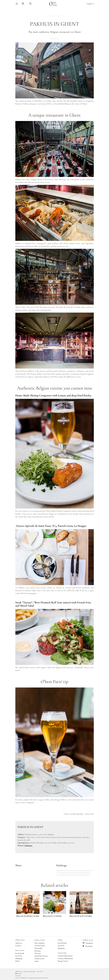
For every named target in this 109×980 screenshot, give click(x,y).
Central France (40, 946)
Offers (60, 940)
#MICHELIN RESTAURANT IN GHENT (70, 871)
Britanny (38, 951)
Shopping (19, 958)
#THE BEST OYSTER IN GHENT (79, 875)
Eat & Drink (20, 953)
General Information (65, 956)
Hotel (17, 961)
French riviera (40, 959)
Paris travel (20, 950)
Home (46, 16)
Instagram (88, 943)
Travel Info (52, 16)
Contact (18, 946)
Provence (38, 953)
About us (19, 943)
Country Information (65, 958)
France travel (40, 940)
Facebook (88, 946)
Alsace (37, 961)
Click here (28, 846)
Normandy (38, 948)
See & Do (19, 956)
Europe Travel (61, 16)
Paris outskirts (40, 943)
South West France (41, 956)
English (91, 4)
